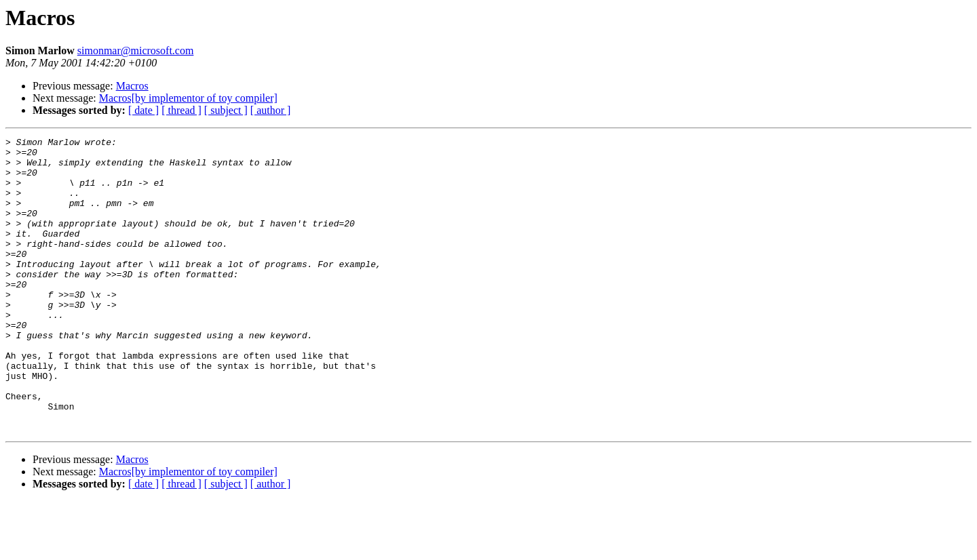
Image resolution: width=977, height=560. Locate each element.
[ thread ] (181, 110)
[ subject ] (226, 110)
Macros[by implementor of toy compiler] (188, 98)
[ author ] (271, 110)
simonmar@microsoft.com (136, 51)
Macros (132, 86)
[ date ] (143, 110)
